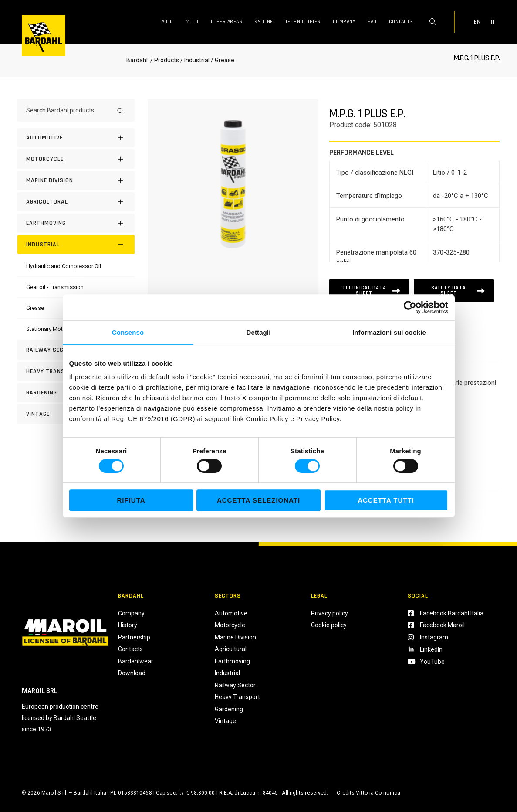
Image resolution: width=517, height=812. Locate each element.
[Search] (120, 110)
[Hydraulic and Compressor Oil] (64, 266)
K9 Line (264, 22)
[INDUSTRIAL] (76, 245)
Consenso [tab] (128, 332)
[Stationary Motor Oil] (51, 329)
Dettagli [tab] (259, 332)
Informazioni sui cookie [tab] (389, 332)
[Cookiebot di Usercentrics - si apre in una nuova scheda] (410, 307)
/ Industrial (195, 60)
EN (477, 22)
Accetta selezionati (258, 500)
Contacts (401, 22)
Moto (192, 22)
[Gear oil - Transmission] (55, 287)
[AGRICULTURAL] (76, 202)
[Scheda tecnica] (369, 291)
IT (493, 22)
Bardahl (137, 60)
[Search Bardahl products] (68, 110)
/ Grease (222, 60)
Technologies (303, 22)
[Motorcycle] (76, 159)
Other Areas (227, 22)
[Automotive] (76, 138)
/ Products (164, 60)
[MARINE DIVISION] (76, 180)
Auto (167, 22)
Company (344, 22)
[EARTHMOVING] (76, 223)
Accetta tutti (386, 500)
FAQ (372, 22)
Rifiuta (131, 500)
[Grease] (35, 308)
